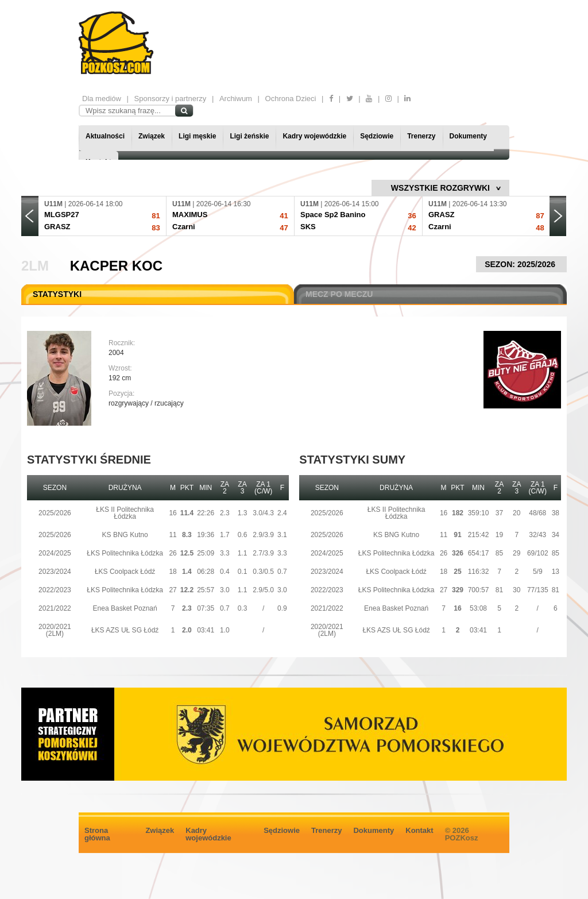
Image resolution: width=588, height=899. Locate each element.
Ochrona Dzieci (291, 99)
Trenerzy (421, 136)
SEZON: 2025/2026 (521, 264)
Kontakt (419, 830)
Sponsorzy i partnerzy (171, 99)
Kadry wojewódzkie (314, 136)
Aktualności (105, 136)
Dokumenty (468, 136)
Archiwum (236, 99)
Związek (152, 136)
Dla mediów (102, 99)
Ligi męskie (197, 136)
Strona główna (97, 834)
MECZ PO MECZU (339, 294)
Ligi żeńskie (249, 136)
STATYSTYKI (57, 294)
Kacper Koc (116, 266)
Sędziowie (377, 136)
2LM (35, 266)
